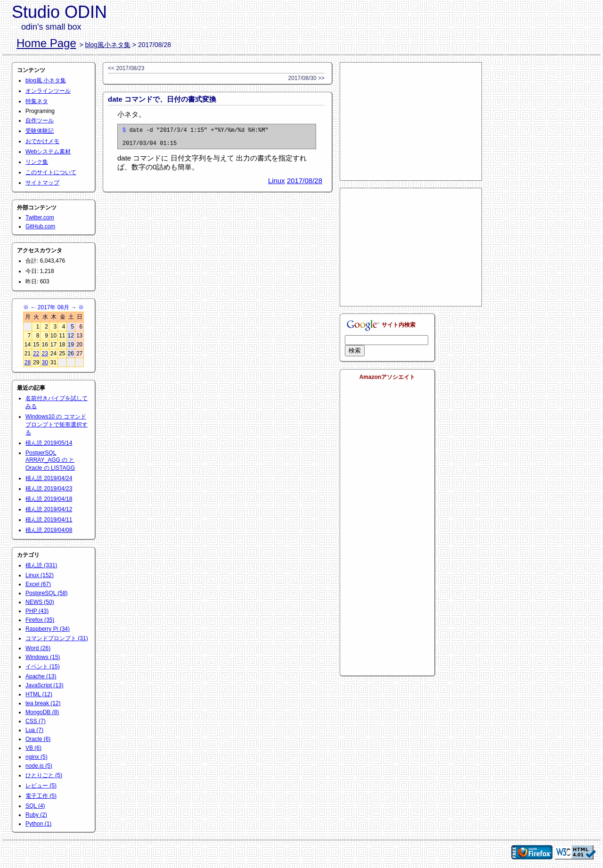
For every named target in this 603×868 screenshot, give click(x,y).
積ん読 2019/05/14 (49, 443)
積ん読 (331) (41, 565)
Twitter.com (40, 217)
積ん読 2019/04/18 (49, 499)
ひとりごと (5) (44, 775)
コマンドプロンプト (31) (57, 638)
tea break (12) (43, 703)
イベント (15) (43, 667)
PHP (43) (37, 611)
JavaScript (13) (45, 685)
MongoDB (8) (42, 712)
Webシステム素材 (48, 152)
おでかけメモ (42, 141)
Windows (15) (43, 657)
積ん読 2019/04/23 (49, 489)
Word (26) (38, 648)
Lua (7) (34, 730)
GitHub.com (40, 226)
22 (36, 354)
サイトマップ (42, 183)
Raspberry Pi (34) (48, 629)
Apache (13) (41, 676)
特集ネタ (37, 101)
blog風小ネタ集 (108, 45)
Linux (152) (40, 575)
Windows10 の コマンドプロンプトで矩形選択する (57, 425)
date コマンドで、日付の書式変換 (162, 99)
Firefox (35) (40, 620)
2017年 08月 (53, 307)
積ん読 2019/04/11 (49, 520)
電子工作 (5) (41, 796)
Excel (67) (38, 584)
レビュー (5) (41, 786)
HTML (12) (39, 694)
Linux (277, 185)
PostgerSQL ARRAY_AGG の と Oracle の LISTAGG (50, 460)
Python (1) (38, 824)
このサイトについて (51, 172)
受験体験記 (40, 131)
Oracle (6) (38, 739)
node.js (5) (39, 766)
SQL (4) (35, 806)
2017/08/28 (305, 185)
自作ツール (40, 121)
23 (45, 354)
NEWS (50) (40, 602)
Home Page (46, 43)
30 (45, 362)
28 (28, 362)
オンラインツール (48, 91)
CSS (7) (36, 721)
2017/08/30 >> (306, 78)
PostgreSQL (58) (47, 593)
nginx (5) (37, 757)
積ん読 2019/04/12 (49, 509)
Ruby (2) (36, 815)
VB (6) (33, 748)
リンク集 (37, 162)
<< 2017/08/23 (126, 68)
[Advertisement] (411, 121)
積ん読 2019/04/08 (49, 530)
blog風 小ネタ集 (46, 80)
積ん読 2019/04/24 (49, 478)
